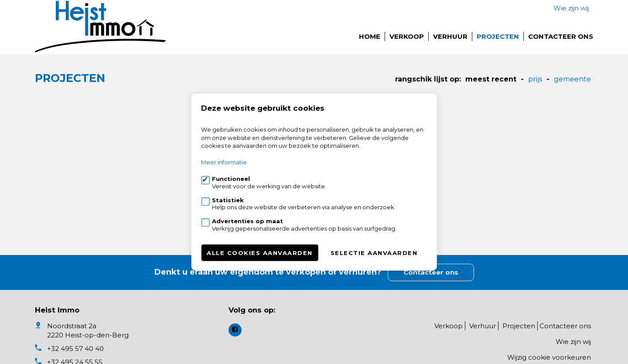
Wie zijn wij (571, 8)
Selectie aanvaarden (374, 252)
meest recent (491, 79)
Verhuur (450, 36)
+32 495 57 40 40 (75, 349)
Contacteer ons (561, 36)
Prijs (535, 79)
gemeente (572, 79)
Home (370, 36)
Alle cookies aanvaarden (260, 252)
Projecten (498, 36)
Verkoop (407, 36)
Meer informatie (224, 162)
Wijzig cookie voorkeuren (549, 357)
